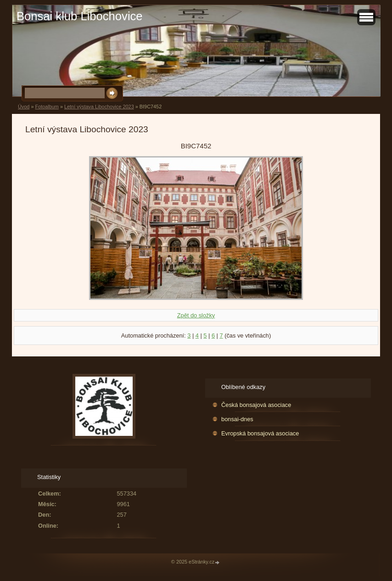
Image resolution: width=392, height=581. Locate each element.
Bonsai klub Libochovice (80, 16)
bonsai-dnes (237, 419)
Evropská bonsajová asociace (260, 433)
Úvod (24, 107)
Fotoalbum (47, 107)
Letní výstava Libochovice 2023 (99, 107)
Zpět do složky (196, 315)
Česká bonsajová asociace (256, 405)
